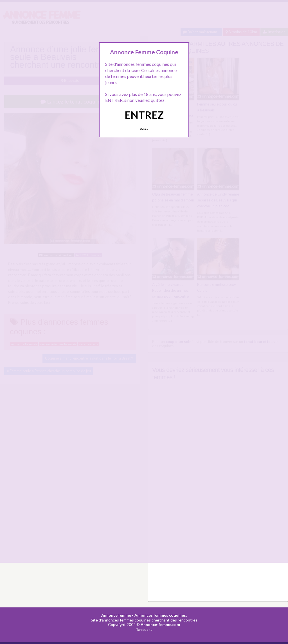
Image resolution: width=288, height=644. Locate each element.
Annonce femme (116, 615)
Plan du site (144, 629)
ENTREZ (144, 115)
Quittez (144, 129)
